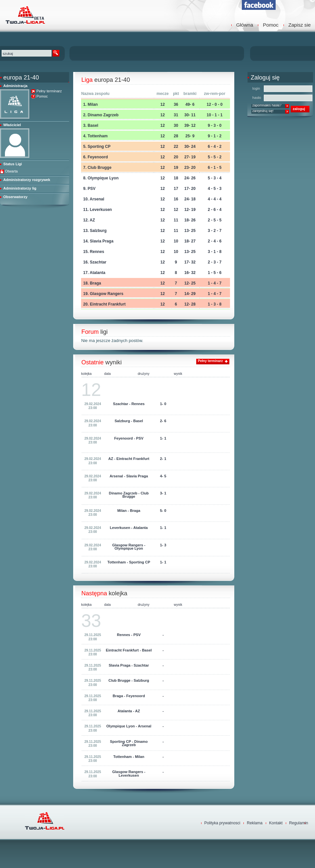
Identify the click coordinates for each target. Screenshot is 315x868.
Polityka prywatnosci (222, 823)
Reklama (255, 823)
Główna (245, 25)
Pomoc (271, 25)
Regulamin (299, 823)
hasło (257, 98)
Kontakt (276, 823)
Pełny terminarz (49, 91)
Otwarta (11, 171)
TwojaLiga (25, 15)
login (256, 88)
